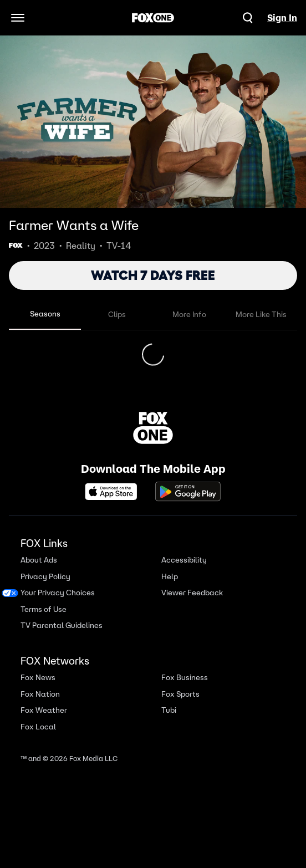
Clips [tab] (117, 314)
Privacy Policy (45, 588)
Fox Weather (44, 721)
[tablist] (153, 315)
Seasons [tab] (45, 314)
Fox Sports (180, 705)
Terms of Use (44, 621)
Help (170, 588)
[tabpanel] (153, 360)
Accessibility (184, 571)
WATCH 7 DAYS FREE (153, 275)
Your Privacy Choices (58, 604)
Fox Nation (40, 705)
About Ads (39, 571)
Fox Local (38, 738)
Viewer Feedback (192, 604)
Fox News (38, 689)
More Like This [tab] (261, 314)
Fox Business (185, 689)
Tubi (169, 721)
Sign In (282, 18)
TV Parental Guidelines (62, 637)
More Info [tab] (189, 314)
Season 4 (35, 350)
